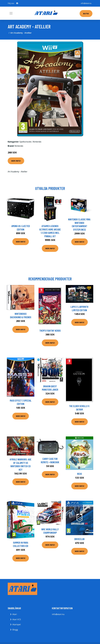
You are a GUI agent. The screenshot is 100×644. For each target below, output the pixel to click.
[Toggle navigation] (11, 13)
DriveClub (79, 539)
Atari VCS (17, 619)
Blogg (15, 630)
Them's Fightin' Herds (50, 331)
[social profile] (17, 3)
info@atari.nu (86, 3)
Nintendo (37, 142)
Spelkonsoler (26, 142)
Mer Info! (16, 161)
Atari (15, 614)
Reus (80, 474)
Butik (86, 14)
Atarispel (17, 624)
